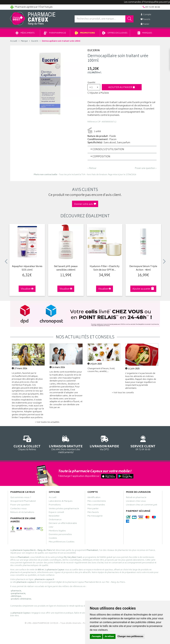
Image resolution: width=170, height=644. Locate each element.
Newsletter (54, 517)
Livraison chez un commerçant (142, 505)
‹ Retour (92, 169)
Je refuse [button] (109, 636)
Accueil (14, 41)
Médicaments (25, 33)
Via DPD (104, 443)
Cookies (53, 539)
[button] (94, 87)
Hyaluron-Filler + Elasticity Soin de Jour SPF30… (105, 269)
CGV (51, 528)
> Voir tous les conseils (123, 393)
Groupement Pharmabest (23, 502)
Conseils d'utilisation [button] (107, 150)
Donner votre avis (85, 204)
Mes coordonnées (97, 502)
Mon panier (93, 509)
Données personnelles (60, 535)
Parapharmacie (55, 33)
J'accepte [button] (96, 636)
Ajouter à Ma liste (98, 93)
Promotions (85, 33)
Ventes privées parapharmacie (64, 509)
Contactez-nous (18, 509)
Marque (24, 41)
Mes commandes (96, 505)
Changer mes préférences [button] (130, 636)
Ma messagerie (95, 517)
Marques (145, 33)
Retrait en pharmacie (136, 498)
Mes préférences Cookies (62, 542)
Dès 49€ (66, 444)
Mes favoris (93, 513)
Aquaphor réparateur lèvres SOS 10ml (27, 269)
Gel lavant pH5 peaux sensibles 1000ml (66, 269)
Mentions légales (57, 531)
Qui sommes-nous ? (21, 498)
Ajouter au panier (122, 88)
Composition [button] (100, 157)
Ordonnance (55, 520)
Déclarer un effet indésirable (63, 524)
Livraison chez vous (136, 502)
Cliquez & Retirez (27, 443)
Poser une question (20, 505)
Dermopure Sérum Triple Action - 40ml (143, 269)
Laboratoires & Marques (61, 502)
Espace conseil (56, 513)
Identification (94, 498)
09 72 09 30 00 (143, 443)
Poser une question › (146, 169)
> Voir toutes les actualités (47, 423)
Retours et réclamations (22, 513)
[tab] (122, 150)
